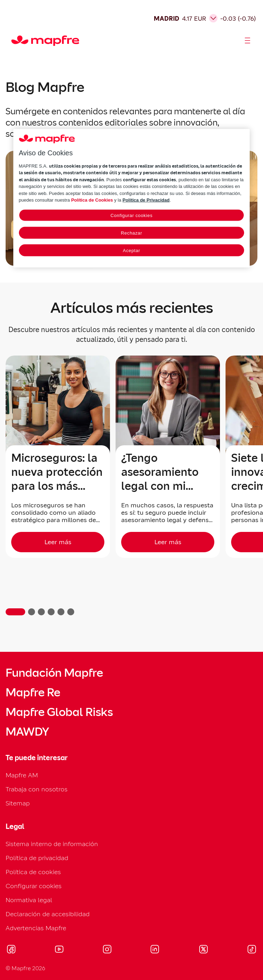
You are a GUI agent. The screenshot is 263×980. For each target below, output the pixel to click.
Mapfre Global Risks (59, 712)
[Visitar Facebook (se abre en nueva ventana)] (11, 950)
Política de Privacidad (146, 200)
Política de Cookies (92, 200)
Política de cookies (33, 872)
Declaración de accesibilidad (48, 914)
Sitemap (18, 803)
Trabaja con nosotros (37, 789)
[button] (15, 612)
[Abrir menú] (248, 41)
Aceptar (131, 251)
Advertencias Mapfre (36, 928)
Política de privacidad (37, 858)
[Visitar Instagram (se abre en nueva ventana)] (107, 950)
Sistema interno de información (52, 844)
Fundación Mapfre (54, 673)
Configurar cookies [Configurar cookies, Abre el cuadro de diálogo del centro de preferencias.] (131, 215)
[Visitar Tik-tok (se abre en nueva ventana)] (252, 950)
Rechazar (131, 233)
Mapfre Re (33, 692)
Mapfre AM (22, 775)
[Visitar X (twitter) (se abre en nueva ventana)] (203, 950)
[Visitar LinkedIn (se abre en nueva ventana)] (155, 950)
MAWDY (27, 732)
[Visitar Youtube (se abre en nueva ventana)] (59, 950)
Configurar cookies (34, 886)
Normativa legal (29, 900)
